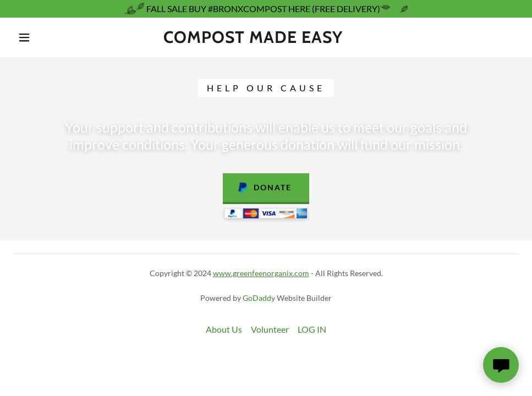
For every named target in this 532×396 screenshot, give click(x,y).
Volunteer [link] (270, 329)
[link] (253, 39)
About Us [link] (224, 329)
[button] (25, 37)
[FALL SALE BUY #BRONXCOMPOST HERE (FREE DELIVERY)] (266, 9)
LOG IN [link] (312, 329)
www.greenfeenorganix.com (261, 273)
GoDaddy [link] (259, 298)
